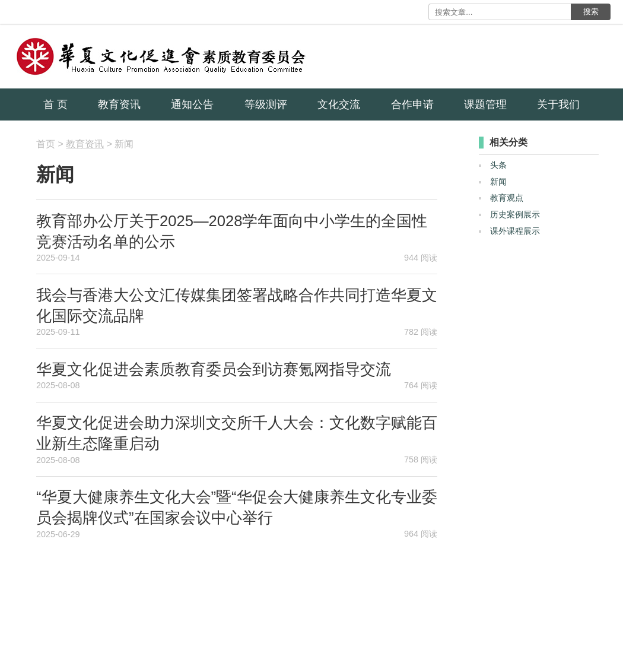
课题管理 (485, 104)
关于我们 (558, 104)
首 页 (55, 104)
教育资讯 (119, 104)
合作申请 (412, 104)
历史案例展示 (515, 214)
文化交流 (339, 104)
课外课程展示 (515, 231)
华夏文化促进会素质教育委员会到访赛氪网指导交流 (214, 369)
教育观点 (507, 198)
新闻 (498, 182)
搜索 (591, 12)
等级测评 (266, 104)
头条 (498, 165)
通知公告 (192, 104)
